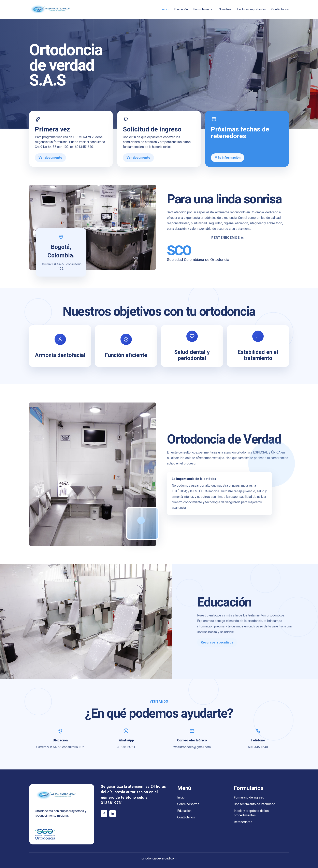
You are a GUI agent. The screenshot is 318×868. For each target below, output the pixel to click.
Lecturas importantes (251, 9)
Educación (181, 9)
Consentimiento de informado (255, 804)
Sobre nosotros (188, 804)
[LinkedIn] (113, 814)
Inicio (165, 9)
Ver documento (50, 158)
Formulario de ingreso (249, 798)
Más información (228, 158)
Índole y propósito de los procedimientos (251, 813)
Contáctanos (280, 9)
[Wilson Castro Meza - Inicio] (58, 9)
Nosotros (225, 9)
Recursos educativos (217, 642)
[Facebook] (104, 814)
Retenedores (243, 822)
